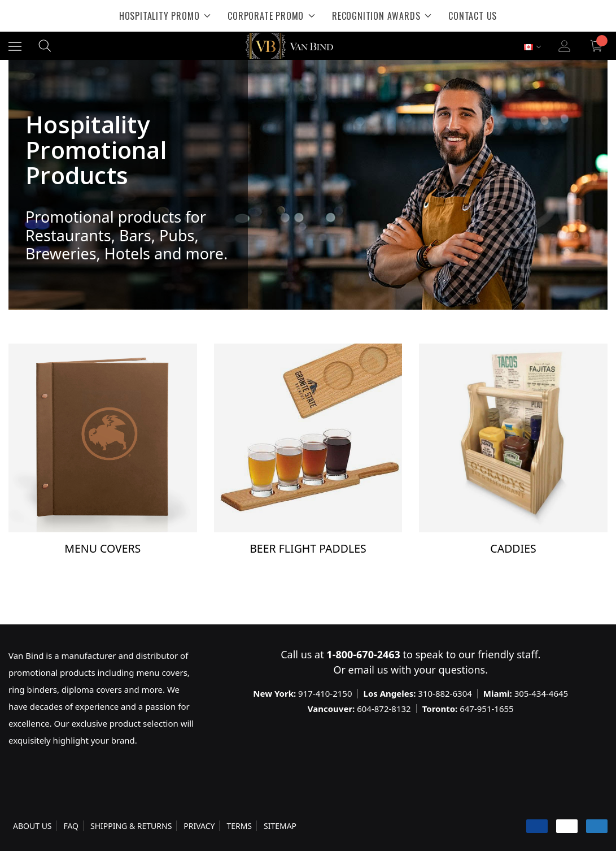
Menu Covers (102, 548)
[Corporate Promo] (271, 16)
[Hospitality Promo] (165, 16)
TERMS (239, 826)
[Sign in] (564, 46)
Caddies (513, 548)
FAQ (71, 826)
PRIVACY (199, 826)
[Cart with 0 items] (598, 46)
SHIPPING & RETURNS (131, 826)
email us (368, 670)
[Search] (45, 46)
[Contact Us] (473, 16)
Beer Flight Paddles (308, 548)
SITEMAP (280, 826)
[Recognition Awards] (382, 16)
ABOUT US (32, 826)
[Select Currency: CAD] (532, 47)
